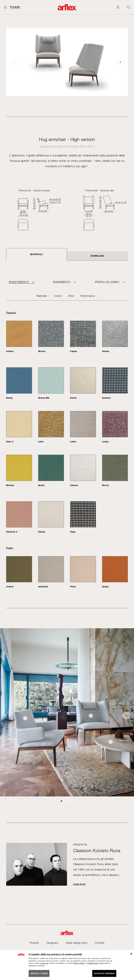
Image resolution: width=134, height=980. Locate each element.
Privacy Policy (79, 963)
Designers (52, 943)
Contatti (100, 943)
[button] (120, 62)
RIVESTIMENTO (19, 282)
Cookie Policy (93, 963)
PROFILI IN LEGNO (107, 282)
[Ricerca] (129, 7)
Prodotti (15, 7)
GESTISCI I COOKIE (39, 974)
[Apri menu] (5, 7)
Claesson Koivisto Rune (72, 146)
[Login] (118, 7)
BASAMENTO (62, 282)
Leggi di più (79, 884)
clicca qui (44, 963)
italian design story (77, 943)
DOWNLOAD (97, 256)
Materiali (37, 254)
